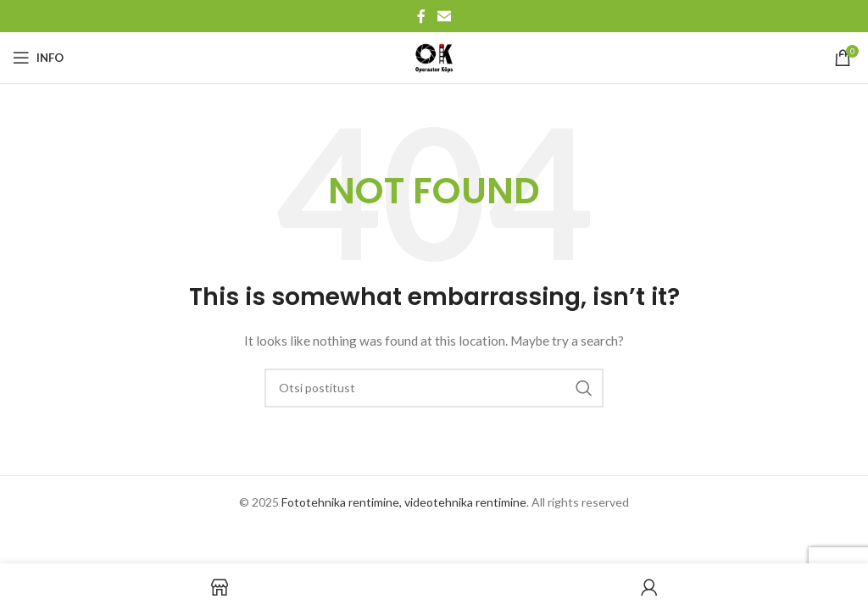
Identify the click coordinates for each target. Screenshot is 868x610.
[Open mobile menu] (38, 58)
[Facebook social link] (421, 16)
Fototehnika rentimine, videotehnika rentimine (404, 502)
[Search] (434, 388)
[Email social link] (444, 16)
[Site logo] (434, 56)
